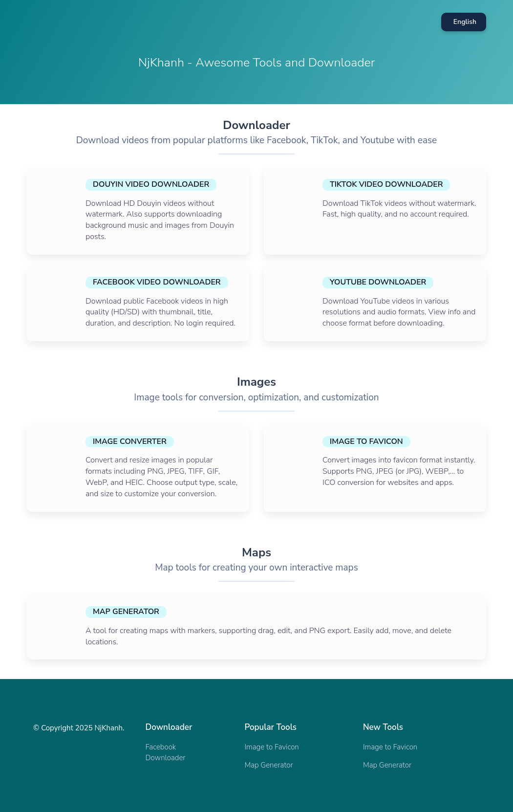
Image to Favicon (366, 441)
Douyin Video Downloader (151, 184)
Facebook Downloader (166, 752)
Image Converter (130, 441)
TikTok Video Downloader (386, 184)
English (465, 22)
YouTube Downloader (378, 282)
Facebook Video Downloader (157, 282)
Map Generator (126, 612)
